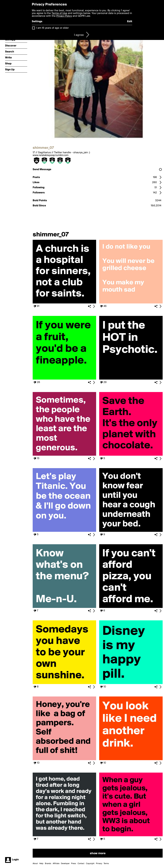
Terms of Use (59, 13)
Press (74, 864)
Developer (65, 864)
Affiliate (56, 864)
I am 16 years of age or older (52, 28)
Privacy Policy (64, 16)
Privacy (99, 864)
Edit (130, 22)
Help (41, 864)
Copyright (90, 864)
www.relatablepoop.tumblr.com (51, 155)
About (35, 864)
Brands (48, 864)
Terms (106, 864)
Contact (81, 864)
